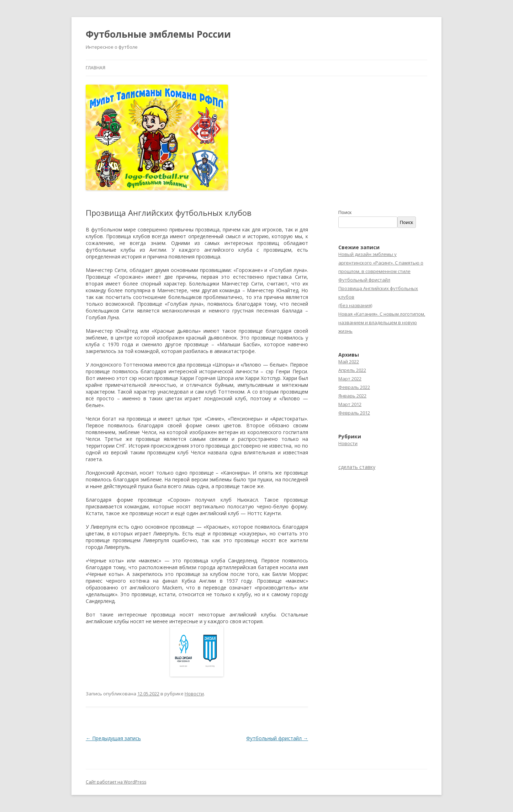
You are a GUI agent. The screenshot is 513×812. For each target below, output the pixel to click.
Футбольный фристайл (277, 738)
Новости (194, 694)
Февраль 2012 (354, 413)
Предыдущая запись (113, 738)
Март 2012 (350, 404)
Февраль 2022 (354, 387)
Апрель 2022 (352, 370)
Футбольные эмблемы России (158, 34)
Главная (96, 68)
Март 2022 (350, 379)
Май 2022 (349, 362)
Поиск (345, 212)
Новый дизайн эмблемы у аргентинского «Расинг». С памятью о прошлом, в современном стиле (381, 263)
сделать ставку (357, 467)
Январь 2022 (352, 396)
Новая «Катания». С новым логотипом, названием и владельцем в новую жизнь (382, 322)
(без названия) (355, 305)
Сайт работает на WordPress (116, 782)
